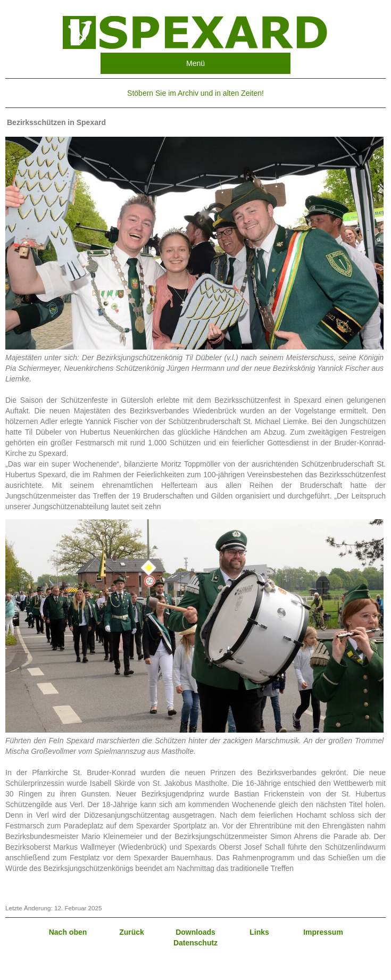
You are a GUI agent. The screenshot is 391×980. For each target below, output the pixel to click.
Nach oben (68, 932)
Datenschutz (195, 943)
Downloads (195, 932)
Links (259, 932)
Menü (195, 63)
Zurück (132, 932)
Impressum (323, 932)
